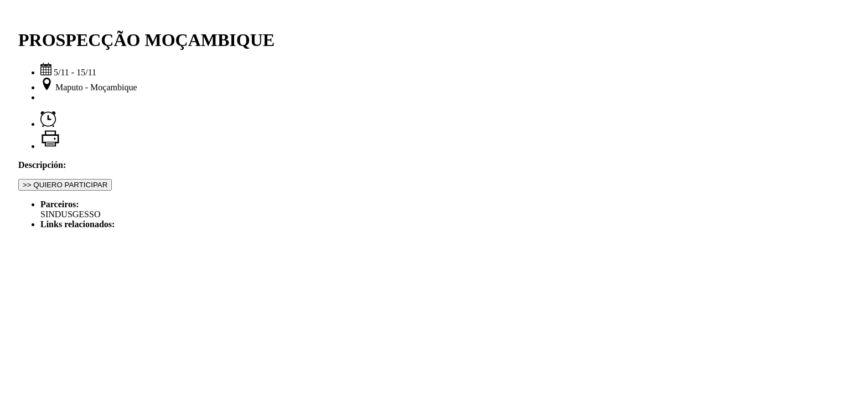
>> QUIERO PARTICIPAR (65, 185)
